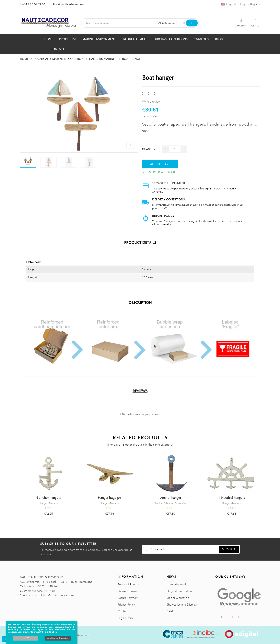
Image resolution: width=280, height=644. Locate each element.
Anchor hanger (171, 498)
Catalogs (172, 611)
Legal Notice (126, 618)
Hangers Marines (48, 503)
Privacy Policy (126, 605)
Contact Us (125, 611)
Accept (25, 638)
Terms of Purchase (130, 584)
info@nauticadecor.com (69, 4)
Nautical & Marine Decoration (171, 503)
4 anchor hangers (48, 498)
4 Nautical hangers (232, 498)
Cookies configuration (58, 638)
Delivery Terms (127, 591)
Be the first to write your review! (140, 414)
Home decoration (178, 584)
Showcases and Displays (182, 605)
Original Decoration (179, 591)
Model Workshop (178, 598)
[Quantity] (175, 149)
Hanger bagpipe (109, 498)
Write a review (151, 102)
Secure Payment (128, 598)
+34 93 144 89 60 (33, 4)
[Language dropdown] (229, 4)
